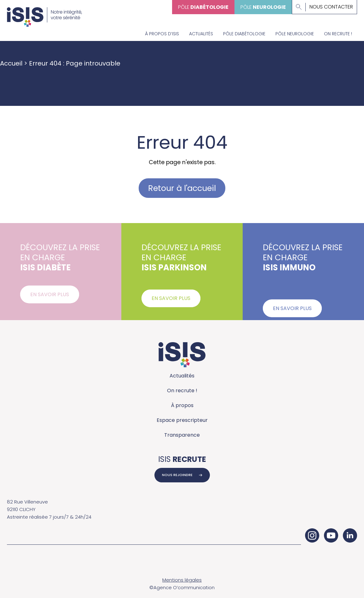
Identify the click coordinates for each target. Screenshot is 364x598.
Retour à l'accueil (182, 188)
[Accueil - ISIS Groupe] (44, 13)
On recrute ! (338, 34)
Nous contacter (331, 7)
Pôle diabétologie (244, 34)
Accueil (11, 63)
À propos (182, 405)
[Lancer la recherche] (299, 7)
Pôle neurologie (295, 34)
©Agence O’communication (182, 587)
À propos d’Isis (162, 34)
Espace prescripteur (182, 420)
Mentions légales (182, 580)
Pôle (203, 7)
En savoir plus (50, 297)
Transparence (182, 435)
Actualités (201, 34)
